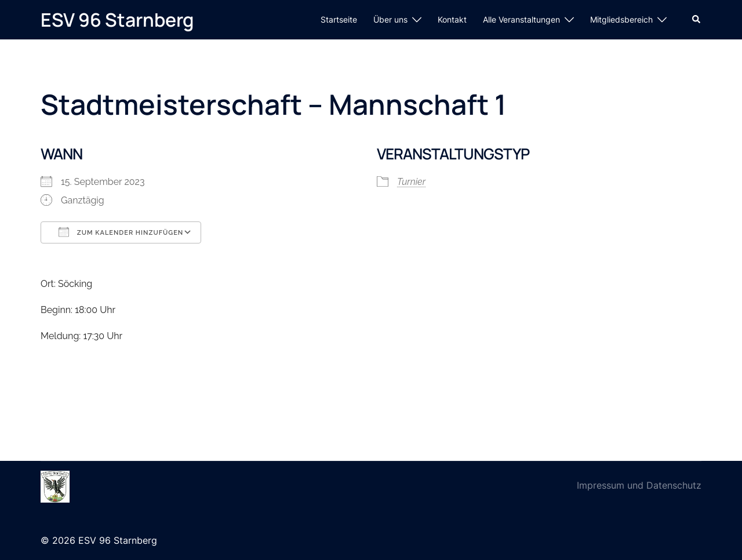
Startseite (339, 19)
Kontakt (452, 19)
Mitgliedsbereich (621, 19)
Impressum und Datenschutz (639, 485)
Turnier (411, 182)
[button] (697, 20)
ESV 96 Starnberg (117, 20)
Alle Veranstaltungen (521, 19)
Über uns (390, 19)
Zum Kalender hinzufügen (121, 232)
